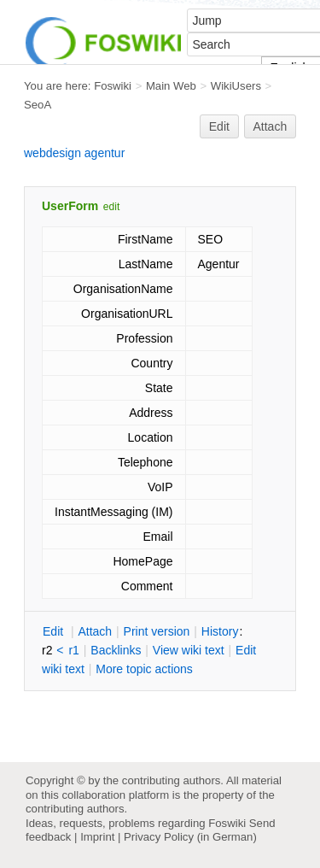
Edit (219, 126)
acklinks (116, 650)
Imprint (97, 837)
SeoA (38, 105)
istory (220, 631)
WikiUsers (236, 86)
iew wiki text (189, 650)
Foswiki (113, 86)
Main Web (171, 86)
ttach (95, 631)
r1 (73, 650)
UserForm (70, 206)
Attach (271, 126)
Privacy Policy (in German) (190, 837)
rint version (157, 631)
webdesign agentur (74, 153)
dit (55, 631)
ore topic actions (144, 669)
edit (111, 207)
